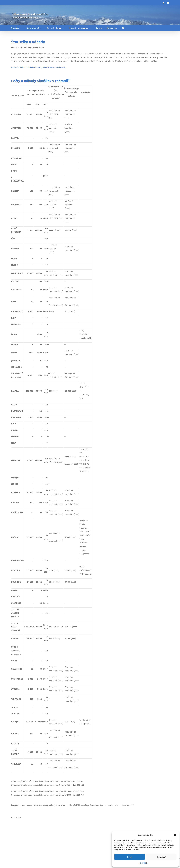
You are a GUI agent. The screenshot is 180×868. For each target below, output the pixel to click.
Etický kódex (144, 863)
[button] (175, 835)
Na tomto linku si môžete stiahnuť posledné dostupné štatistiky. (39, 67)
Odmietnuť (161, 857)
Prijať (129, 857)
